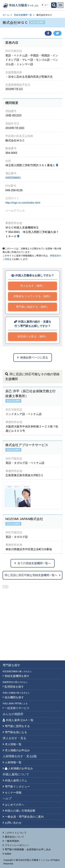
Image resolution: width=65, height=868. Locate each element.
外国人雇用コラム (16, 780)
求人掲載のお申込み (17, 750)
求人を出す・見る (14, 738)
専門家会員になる (16, 732)
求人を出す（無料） (33, 286)
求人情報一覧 (13, 744)
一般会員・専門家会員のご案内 (24, 817)
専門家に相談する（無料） (33, 307)
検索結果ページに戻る (33, 358)
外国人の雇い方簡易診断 (20, 811)
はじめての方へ (15, 805)
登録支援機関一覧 (23, 15)
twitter (8, 854)
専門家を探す (11, 665)
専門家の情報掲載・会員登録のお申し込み (28, 849)
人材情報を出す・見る (20, 756)
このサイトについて (16, 833)
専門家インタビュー (17, 787)
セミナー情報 (13, 793)
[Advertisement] (32, 623)
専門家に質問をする (17, 726)
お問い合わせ (13, 823)
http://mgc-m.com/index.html (23, 203)
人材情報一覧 (13, 762)
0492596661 (13, 178)
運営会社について (14, 837)
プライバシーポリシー (17, 845)
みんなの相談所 (13, 714)
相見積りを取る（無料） (33, 336)
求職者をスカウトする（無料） (33, 296)
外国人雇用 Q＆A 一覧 (20, 720)
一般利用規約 (12, 841)
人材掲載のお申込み (19, 768)
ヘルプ (7, 799)
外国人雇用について (16, 774)
